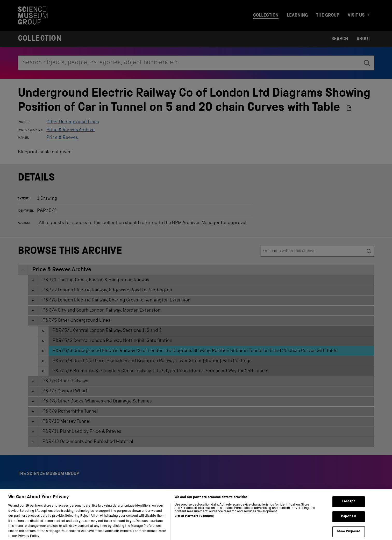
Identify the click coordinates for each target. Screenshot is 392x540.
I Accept (349, 507)
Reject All (348, 522)
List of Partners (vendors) (194, 521)
